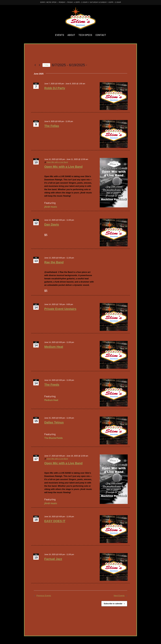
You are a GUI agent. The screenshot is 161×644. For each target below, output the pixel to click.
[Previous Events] (35, 65)
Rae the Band (54, 262)
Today (46, 65)
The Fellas (52, 126)
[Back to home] (80, 18)
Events (60, 35)
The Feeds (52, 385)
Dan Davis (52, 225)
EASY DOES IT (55, 521)
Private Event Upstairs (60, 309)
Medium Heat (54, 347)
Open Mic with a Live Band (63, 167)
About (71, 35)
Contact (101, 35)
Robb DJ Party (55, 88)
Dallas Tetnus (54, 422)
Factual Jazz (53, 559)
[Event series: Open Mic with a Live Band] (56, 162)
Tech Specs (85, 35)
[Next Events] (39, 65)
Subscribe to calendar (113, 604)
